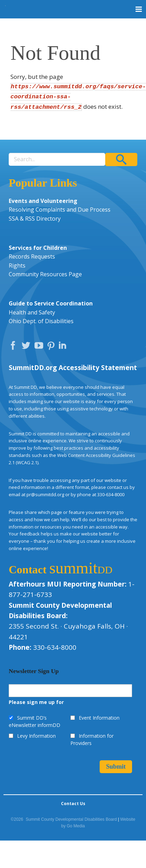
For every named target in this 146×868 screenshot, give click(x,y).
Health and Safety (32, 312)
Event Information (99, 718)
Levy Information (36, 736)
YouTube (40, 347)
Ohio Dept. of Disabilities (41, 321)
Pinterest (52, 347)
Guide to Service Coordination (51, 303)
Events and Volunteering (43, 201)
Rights (17, 265)
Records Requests (32, 256)
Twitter (28, 347)
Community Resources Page (45, 274)
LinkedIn (63, 347)
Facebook (15, 347)
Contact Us (73, 804)
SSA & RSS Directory (35, 219)
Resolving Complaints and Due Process (60, 210)
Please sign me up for (36, 702)
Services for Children (38, 248)
